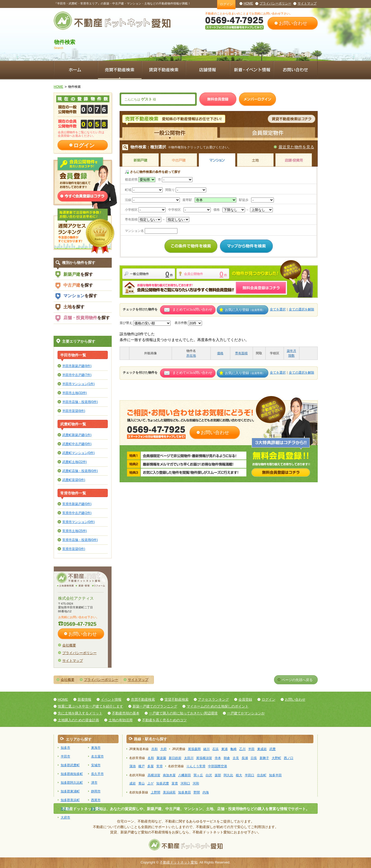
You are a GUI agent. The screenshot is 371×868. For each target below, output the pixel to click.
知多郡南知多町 (72, 774)
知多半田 (275, 775)
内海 (206, 792)
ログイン (226, 4)
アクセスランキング (213, 699)
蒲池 (133, 766)
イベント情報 (111, 699)
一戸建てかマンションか (246, 713)
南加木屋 (169, 775)
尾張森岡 (194, 749)
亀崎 (233, 749)
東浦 (224, 749)
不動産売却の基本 (126, 713)
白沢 (209, 775)
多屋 (151, 766)
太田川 (189, 758)
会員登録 (245, 699)
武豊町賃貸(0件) (74, 480)
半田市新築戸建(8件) (77, 366)
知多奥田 (185, 792)
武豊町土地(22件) (75, 462)
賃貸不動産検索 (177, 699)
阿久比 (228, 775)
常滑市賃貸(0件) (74, 549)
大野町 (276, 758)
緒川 (206, 749)
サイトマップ (307, 3)
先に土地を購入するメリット (80, 713)
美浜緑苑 (169, 792)
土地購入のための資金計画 (78, 720)
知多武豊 (163, 783)
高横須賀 (154, 775)
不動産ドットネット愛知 (179, 862)
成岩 (133, 783)
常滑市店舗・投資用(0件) (80, 540)
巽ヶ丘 (198, 775)
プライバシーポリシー (275, 3)
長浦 (245, 758)
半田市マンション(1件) (79, 384)
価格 (220, 353)
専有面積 (241, 353)
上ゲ (151, 783)
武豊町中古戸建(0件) (77, 444)
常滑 (159, 766)
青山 (142, 783)
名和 (151, 758)
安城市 (96, 765)
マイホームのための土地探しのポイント (218, 706)
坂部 (218, 775)
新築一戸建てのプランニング (155, 706)
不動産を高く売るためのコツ (164, 720)
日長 (254, 758)
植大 (239, 775)
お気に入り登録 (245, 310)
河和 (196, 783)
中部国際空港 (218, 766)
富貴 (175, 783)
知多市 (65, 748)
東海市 (96, 748)
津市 (94, 783)
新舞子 (264, 758)
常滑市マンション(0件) (79, 522)
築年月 (292, 351)
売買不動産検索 (143, 699)
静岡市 (96, 791)
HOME (248, 3)
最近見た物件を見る (296, 147)
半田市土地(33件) (75, 393)
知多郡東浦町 (70, 791)
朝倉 (227, 758)
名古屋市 (97, 756)
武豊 (273, 749)
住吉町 (262, 775)
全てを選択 (278, 309)
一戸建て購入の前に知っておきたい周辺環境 (183, 713)
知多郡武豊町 (70, 765)
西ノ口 (289, 758)
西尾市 (96, 800)
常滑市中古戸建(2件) (77, 513)
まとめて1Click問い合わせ (192, 309)
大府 (163, 749)
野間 (197, 792)
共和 (154, 749)
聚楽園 (161, 758)
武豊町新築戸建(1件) (77, 435)
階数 (292, 356)
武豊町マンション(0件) (79, 453)
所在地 (191, 356)
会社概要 (69, 645)
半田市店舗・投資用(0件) (80, 402)
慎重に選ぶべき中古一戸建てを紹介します (90, 706)
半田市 (65, 756)
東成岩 (262, 749)
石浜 (215, 749)
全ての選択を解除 (302, 309)
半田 (251, 749)
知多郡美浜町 (70, 800)
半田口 (250, 775)
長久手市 (97, 774)
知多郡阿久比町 (72, 783)
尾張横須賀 (204, 758)
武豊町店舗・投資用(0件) (80, 471)
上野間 (156, 792)
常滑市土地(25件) (75, 531)
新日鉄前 (175, 758)
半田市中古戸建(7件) (77, 375)
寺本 (218, 758)
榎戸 (142, 766)
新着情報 (84, 699)
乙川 (242, 749)
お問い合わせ (293, 23)
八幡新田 (185, 775)
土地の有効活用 (121, 720)
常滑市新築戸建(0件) (77, 504)
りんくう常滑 (196, 766)
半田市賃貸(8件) (74, 411)
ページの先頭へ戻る (297, 680)
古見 (236, 758)
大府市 (65, 818)
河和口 (185, 783)
